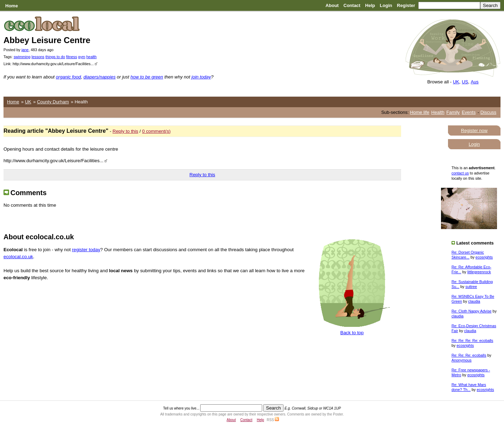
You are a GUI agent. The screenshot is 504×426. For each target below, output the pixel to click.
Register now (474, 130)
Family (453, 112)
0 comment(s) (156, 131)
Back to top (352, 333)
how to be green (147, 77)
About (332, 5)
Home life (420, 112)
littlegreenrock (479, 272)
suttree (471, 287)
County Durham (53, 102)
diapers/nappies (99, 77)
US (465, 82)
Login (386, 5)
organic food (69, 77)
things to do (55, 57)
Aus (475, 82)
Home (12, 6)
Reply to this (125, 131)
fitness (72, 57)
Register (406, 5)
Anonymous (461, 360)
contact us (460, 173)
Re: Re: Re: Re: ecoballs (472, 341)
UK (456, 82)
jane (25, 50)
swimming (22, 57)
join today (201, 77)
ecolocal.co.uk (18, 257)
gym (82, 57)
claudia (474, 301)
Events (469, 112)
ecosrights (484, 257)
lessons (38, 57)
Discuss (488, 112)
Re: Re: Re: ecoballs (469, 355)
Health (438, 112)
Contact (352, 5)
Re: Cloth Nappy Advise (471, 311)
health (92, 57)
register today (86, 250)
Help (370, 5)
